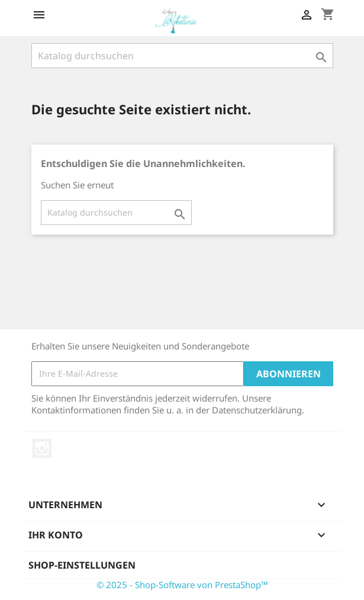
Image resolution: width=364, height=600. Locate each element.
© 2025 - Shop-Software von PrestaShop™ (182, 585)
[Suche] (182, 56)
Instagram (42, 448)
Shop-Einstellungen (82, 565)
